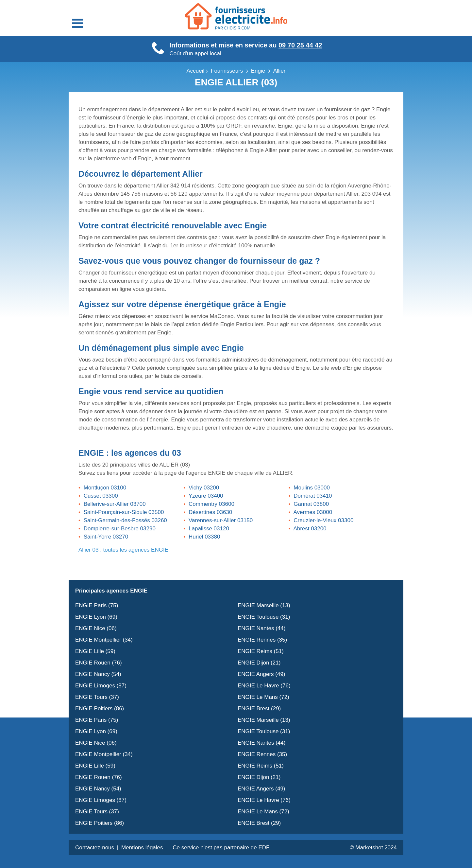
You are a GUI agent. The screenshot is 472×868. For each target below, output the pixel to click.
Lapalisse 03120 (209, 529)
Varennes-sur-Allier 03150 (221, 520)
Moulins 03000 (312, 488)
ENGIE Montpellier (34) (104, 640)
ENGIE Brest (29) (259, 709)
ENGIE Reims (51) (261, 651)
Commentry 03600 (211, 504)
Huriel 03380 (204, 537)
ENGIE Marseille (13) (264, 605)
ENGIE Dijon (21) (259, 663)
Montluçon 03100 (105, 488)
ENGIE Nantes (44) (261, 628)
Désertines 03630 (210, 512)
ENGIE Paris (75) (97, 605)
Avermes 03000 (313, 512)
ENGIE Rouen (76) (99, 663)
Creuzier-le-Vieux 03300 (323, 520)
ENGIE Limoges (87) (101, 686)
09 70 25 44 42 (300, 45)
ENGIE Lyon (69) (96, 617)
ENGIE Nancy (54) (98, 674)
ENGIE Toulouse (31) (264, 617)
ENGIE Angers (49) (261, 674)
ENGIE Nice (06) (96, 628)
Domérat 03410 (313, 496)
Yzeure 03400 (206, 496)
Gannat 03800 (311, 504)
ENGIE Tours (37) (97, 697)
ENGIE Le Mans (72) (263, 697)
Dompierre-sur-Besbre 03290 (120, 529)
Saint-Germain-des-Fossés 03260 (125, 520)
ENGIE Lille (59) (95, 651)
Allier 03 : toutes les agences (123, 550)
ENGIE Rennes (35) (262, 640)
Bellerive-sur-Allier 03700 (115, 504)
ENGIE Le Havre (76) (264, 686)
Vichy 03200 (204, 488)
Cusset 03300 (101, 496)
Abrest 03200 (310, 529)
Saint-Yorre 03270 (106, 537)
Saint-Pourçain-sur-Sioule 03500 (124, 512)
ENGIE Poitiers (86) (100, 709)
